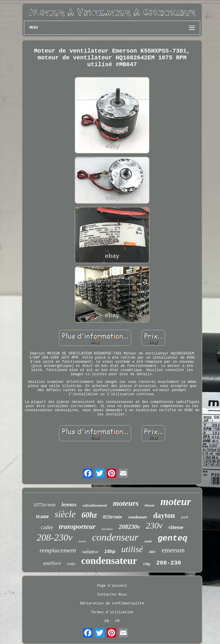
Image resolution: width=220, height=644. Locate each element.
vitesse (176, 527)
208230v (129, 527)
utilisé (132, 549)
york (185, 517)
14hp (110, 551)
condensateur (109, 561)
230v (154, 526)
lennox (69, 505)
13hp (147, 564)
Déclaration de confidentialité (112, 604)
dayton (164, 515)
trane (42, 516)
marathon (107, 529)
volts (71, 564)
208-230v (55, 537)
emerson (173, 550)
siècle (65, 514)
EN (107, 621)
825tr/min (113, 517)
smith (148, 541)
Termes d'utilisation (112, 612)
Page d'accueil (112, 586)
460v (152, 552)
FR (117, 621)
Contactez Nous (112, 595)
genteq (173, 538)
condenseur (115, 537)
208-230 (169, 563)
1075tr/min (44, 505)
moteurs (126, 503)
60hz (89, 515)
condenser (138, 517)
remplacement (58, 550)
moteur (176, 502)
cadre (47, 527)
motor (82, 541)
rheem (150, 505)
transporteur (77, 526)
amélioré (52, 563)
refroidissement (95, 505)
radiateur (90, 552)
